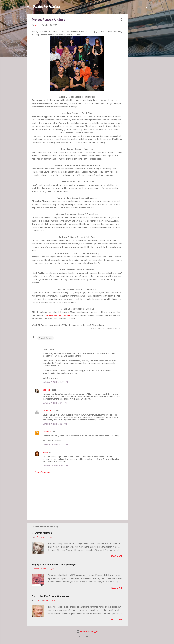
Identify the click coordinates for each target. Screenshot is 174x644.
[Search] (146, 7)
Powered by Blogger (87, 631)
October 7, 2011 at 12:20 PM (55, 382)
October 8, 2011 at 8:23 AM (55, 424)
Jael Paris (47, 390)
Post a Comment (42, 472)
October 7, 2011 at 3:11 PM (55, 403)
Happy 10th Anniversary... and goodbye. (54, 565)
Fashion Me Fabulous (46, 7)
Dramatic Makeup (42, 533)
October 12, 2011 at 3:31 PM (55, 445)
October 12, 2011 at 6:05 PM (55, 466)
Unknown (47, 432)
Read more (117, 556)
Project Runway (46, 338)
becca (46, 453)
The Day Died (58, 315)
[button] (121, 20)
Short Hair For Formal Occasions (50, 596)
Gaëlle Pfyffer (49, 411)
